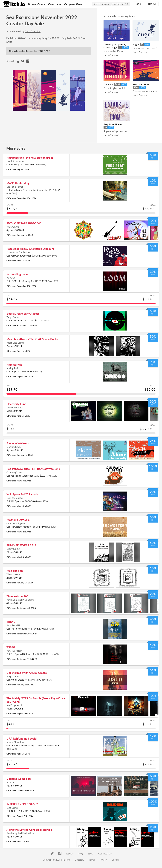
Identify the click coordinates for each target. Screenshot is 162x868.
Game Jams (55, 4)
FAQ (81, 854)
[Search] (127, 4)
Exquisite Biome (113, 124)
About (70, 854)
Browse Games (37, 4)
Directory (79, 860)
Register (152, 4)
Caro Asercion (33, 31)
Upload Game (73, 4)
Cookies (116, 860)
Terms (92, 860)
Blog (91, 854)
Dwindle (108, 84)
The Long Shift (141, 84)
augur (136, 44)
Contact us (105, 854)
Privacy (103, 860)
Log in (138, 4)
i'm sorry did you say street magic (115, 46)
